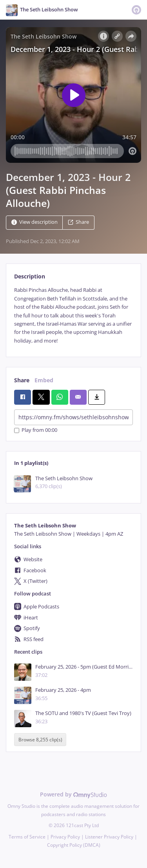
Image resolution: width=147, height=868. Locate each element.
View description (34, 222)
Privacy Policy (65, 837)
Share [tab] (22, 380)
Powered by (73, 794)
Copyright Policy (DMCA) (74, 845)
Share (78, 222)
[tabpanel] (73, 315)
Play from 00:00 (36, 430)
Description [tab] (30, 276)
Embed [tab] (44, 380)
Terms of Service (27, 837)
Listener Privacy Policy (109, 837)
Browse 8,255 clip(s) (40, 740)
